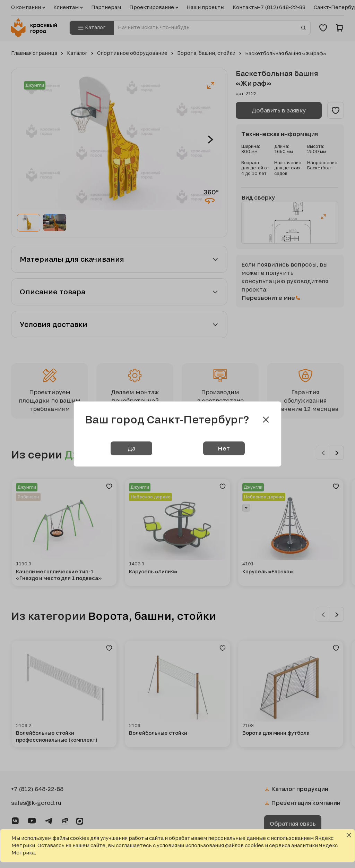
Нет (224, 448)
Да (131, 448)
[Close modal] (266, 420)
